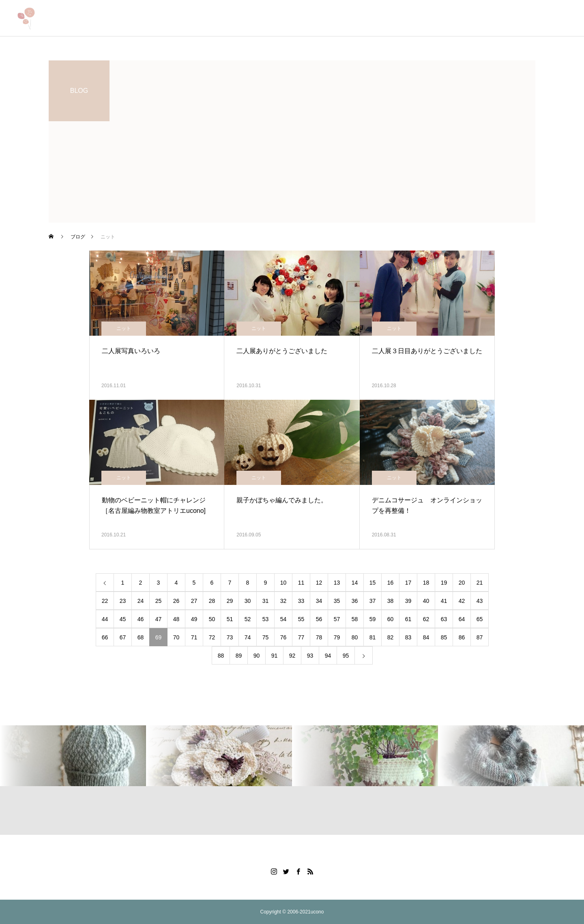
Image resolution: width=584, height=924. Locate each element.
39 (408, 601)
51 (230, 619)
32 (283, 601)
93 (310, 656)
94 (328, 656)
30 (248, 601)
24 (141, 601)
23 (123, 601)
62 (426, 619)
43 (480, 601)
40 (426, 601)
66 (105, 637)
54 (283, 619)
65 (480, 619)
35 (337, 601)
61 (408, 619)
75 (266, 637)
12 (319, 583)
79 (337, 637)
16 (391, 583)
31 (266, 601)
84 (426, 637)
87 (480, 637)
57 (337, 619)
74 (248, 637)
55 (301, 619)
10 (283, 583)
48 (176, 619)
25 (159, 601)
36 (355, 601)
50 (212, 619)
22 (105, 601)
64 (462, 619)
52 (248, 619)
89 (239, 656)
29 (230, 601)
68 (141, 637)
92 (292, 656)
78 (319, 637)
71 (194, 637)
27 (194, 601)
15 (373, 583)
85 (444, 637)
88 (221, 656)
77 (301, 637)
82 (391, 637)
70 (176, 637)
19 (444, 583)
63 (444, 619)
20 (462, 583)
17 (408, 583)
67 (123, 637)
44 (105, 619)
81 (373, 637)
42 (462, 601)
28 (212, 601)
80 (355, 637)
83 (408, 637)
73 (230, 637)
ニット (124, 328)
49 (194, 619)
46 (141, 619)
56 (319, 619)
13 (337, 583)
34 (319, 601)
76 (283, 637)
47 (159, 619)
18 (426, 583)
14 (355, 583)
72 (212, 637)
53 (266, 619)
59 (373, 619)
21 (480, 583)
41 (444, 601)
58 (355, 619)
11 (301, 583)
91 (275, 656)
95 (346, 656)
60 (391, 619)
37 (373, 601)
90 (257, 656)
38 (391, 601)
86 (462, 637)
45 (123, 619)
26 (176, 601)
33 (301, 601)
